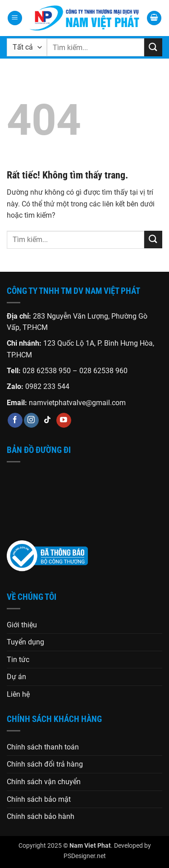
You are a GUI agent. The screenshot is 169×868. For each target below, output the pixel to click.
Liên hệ (18, 694)
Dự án (16, 677)
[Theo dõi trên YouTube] (64, 420)
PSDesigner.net (85, 856)
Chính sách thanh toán (43, 747)
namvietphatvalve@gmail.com (77, 403)
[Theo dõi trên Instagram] (31, 420)
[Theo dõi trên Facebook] (15, 420)
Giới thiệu (22, 625)
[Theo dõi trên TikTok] (48, 420)
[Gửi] (153, 47)
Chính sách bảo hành (41, 816)
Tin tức (18, 660)
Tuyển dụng (25, 642)
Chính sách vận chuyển (44, 782)
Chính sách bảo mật (39, 799)
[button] (15, 18)
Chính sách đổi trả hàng (45, 764)
